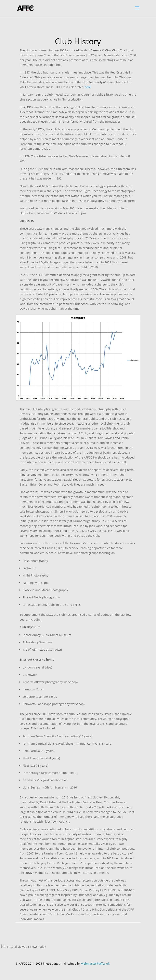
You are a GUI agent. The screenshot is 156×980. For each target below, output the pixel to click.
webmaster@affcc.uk (95, 963)
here (88, 87)
